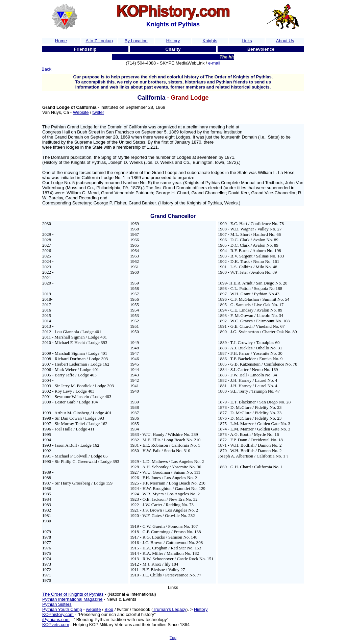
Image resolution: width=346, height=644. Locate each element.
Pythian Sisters (57, 604)
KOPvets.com (56, 625)
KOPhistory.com (58, 614)
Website (81, 112)
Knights (210, 41)
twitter (98, 112)
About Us (285, 41)
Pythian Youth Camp (62, 609)
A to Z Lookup (99, 41)
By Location (136, 41)
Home (61, 41)
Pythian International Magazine (72, 599)
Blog (109, 609)
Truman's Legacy (169, 609)
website (93, 609)
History (173, 41)
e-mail (214, 63)
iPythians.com (56, 620)
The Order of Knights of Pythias (73, 594)
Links (247, 41)
